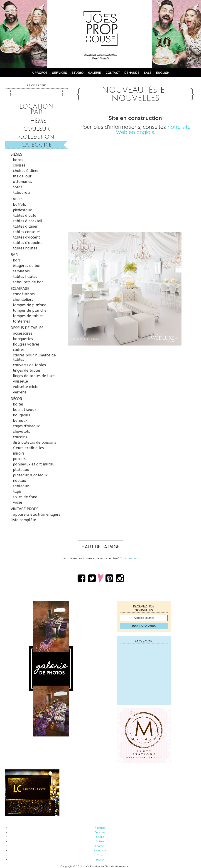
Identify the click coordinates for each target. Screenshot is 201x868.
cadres (19, 350)
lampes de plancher (31, 310)
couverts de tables (29, 365)
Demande (132, 73)
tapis (17, 491)
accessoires (23, 333)
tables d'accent (26, 237)
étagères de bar (27, 266)
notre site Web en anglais (153, 129)
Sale (148, 73)
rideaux (19, 481)
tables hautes (25, 248)
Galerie (94, 73)
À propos (40, 73)
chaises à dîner (26, 171)
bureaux (20, 421)
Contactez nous (129, 558)
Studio (78, 73)
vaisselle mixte (26, 387)
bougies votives (26, 344)
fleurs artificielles (28, 448)
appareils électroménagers (37, 514)
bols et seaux (25, 410)
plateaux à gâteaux (30, 475)
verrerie (20, 392)
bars (17, 260)
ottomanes (22, 182)
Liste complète (23, 520)
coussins (20, 437)
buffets (19, 205)
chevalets (21, 432)
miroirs (19, 453)
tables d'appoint (27, 243)
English (163, 73)
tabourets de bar (28, 282)
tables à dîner (25, 226)
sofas (18, 187)
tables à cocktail (28, 221)
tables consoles (27, 232)
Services (60, 73)
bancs (18, 160)
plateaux (21, 470)
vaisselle (20, 381)
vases (18, 502)
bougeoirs (21, 415)
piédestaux (22, 210)
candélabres (24, 294)
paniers (19, 459)
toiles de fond (25, 497)
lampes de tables (28, 316)
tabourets (22, 193)
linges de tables (27, 370)
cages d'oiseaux (26, 426)
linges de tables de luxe (34, 376)
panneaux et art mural (33, 464)
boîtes (18, 404)
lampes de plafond (30, 305)
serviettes (21, 271)
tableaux (21, 486)
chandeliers (23, 300)
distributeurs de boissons (34, 442)
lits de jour (22, 176)
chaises (19, 165)
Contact (113, 73)
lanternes (21, 321)
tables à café (25, 215)
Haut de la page (100, 547)
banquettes (23, 339)
